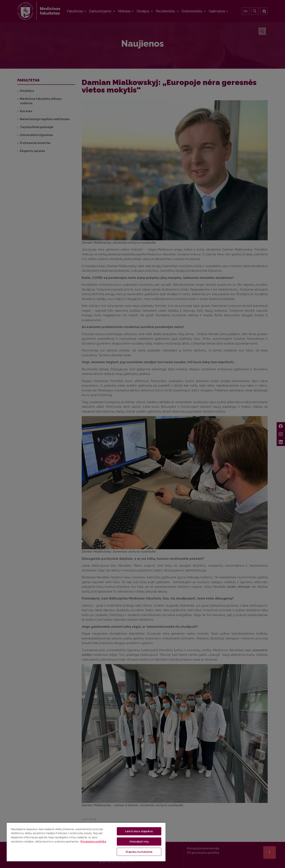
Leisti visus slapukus (139, 831)
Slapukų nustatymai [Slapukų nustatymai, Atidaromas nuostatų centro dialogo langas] (139, 852)
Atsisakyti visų (139, 842)
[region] (86, 842)
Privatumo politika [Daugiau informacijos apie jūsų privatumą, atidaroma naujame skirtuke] (93, 842)
